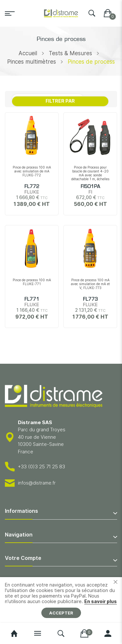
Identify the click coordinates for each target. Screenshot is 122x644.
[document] (61, 600)
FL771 (32, 299)
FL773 (90, 299)
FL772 (32, 187)
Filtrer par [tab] (60, 101)
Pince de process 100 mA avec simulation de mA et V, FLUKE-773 (90, 284)
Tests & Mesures (70, 53)
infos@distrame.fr (37, 483)
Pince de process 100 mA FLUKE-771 (32, 282)
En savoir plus (101, 601)
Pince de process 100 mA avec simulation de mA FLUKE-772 (32, 171)
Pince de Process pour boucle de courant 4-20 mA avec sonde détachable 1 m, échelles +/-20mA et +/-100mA (90, 175)
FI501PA (90, 187)
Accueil (28, 53)
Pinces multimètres (32, 62)
